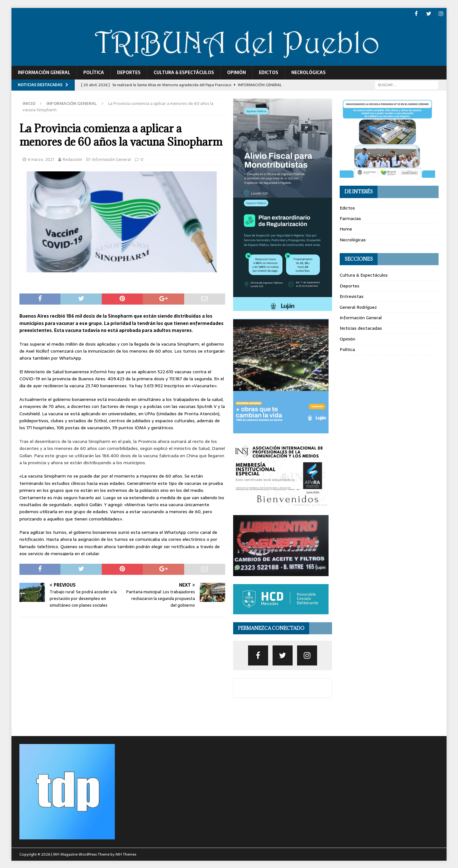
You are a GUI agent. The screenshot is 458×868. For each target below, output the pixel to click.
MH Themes (126, 854)
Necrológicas (309, 72)
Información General (44, 72)
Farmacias (350, 218)
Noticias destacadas (361, 328)
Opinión (236, 72)
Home (346, 229)
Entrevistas (352, 296)
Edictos (269, 72)
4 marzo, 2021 (41, 159)
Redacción (72, 159)
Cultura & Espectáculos (184, 72)
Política (94, 72)
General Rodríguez (358, 307)
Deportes (129, 72)
